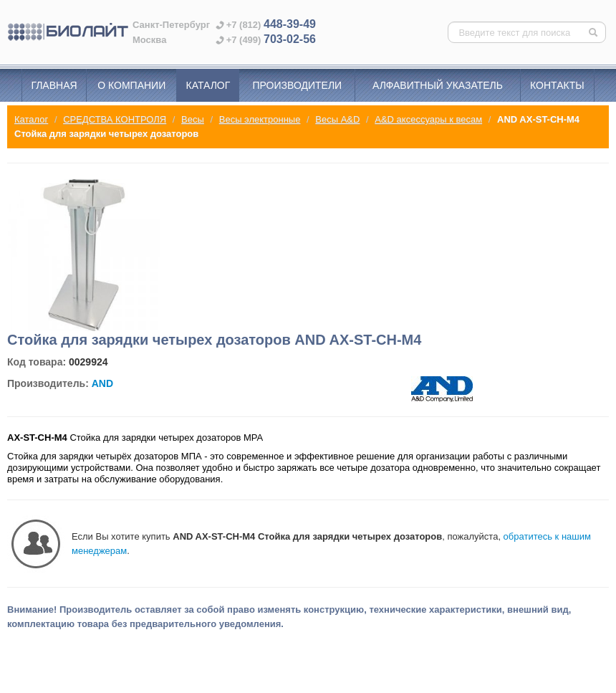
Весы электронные (260, 119)
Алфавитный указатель (438, 85)
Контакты (557, 85)
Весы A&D (337, 119)
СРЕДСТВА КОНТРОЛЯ (115, 119)
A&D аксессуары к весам (428, 119)
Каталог (208, 85)
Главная (54, 85)
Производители (298, 85)
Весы (193, 119)
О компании (131, 85)
